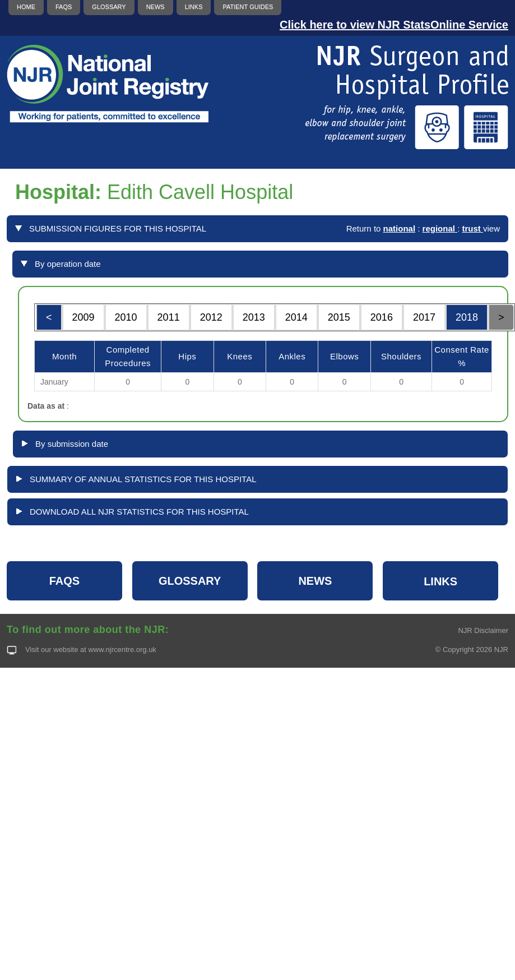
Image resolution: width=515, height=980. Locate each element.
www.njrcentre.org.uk (122, 650)
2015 (339, 317)
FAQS (64, 581)
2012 (211, 317)
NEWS (315, 581)
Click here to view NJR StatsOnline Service (394, 25)
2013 (254, 317)
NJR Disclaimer (483, 630)
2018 (467, 317)
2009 (83, 317)
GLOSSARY (190, 581)
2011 (169, 317)
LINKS (440, 581)
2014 (296, 317)
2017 (424, 317)
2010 (126, 317)
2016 (382, 317)
